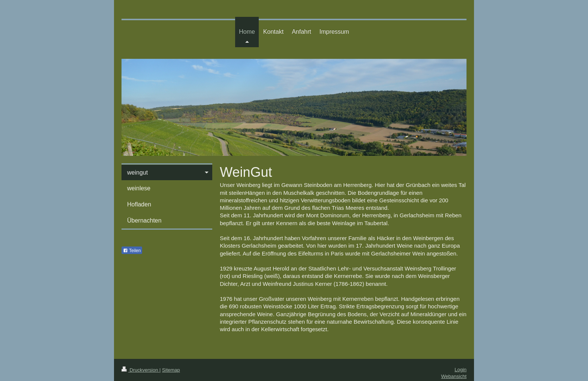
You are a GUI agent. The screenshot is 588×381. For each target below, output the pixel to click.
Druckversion (140, 370)
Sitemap (171, 370)
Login (460, 370)
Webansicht (454, 376)
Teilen (132, 251)
